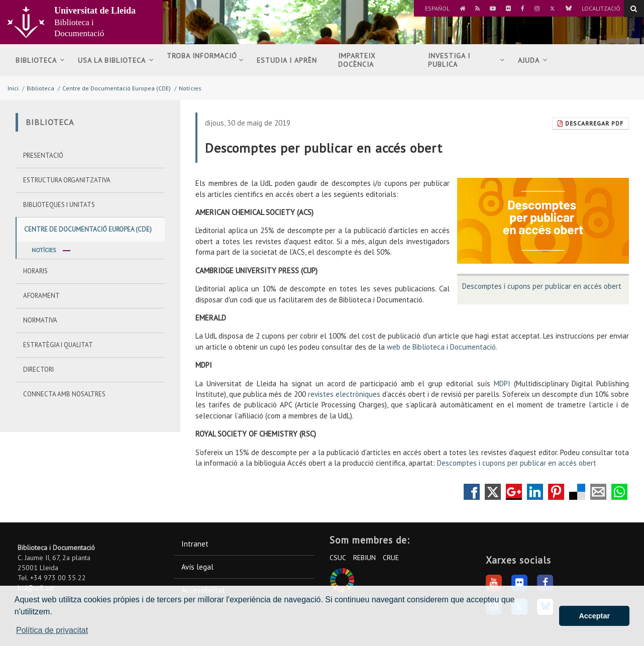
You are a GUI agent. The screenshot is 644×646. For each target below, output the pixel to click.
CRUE (391, 558)
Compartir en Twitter (493, 492)
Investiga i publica (466, 60)
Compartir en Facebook (472, 492)
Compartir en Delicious (577, 492)
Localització (601, 8)
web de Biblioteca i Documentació (440, 347)
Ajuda (533, 60)
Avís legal (197, 567)
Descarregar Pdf (591, 123)
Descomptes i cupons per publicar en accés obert (542, 286)
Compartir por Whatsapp (619, 492)
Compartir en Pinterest (556, 492)
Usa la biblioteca (116, 60)
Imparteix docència (357, 60)
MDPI (502, 384)
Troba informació (205, 60)
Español (437, 8)
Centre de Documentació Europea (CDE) (117, 88)
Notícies (190, 88)
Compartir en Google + (514, 492)
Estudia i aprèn (289, 60)
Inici (13, 88)
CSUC (338, 558)
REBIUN (364, 558)
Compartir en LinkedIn (535, 492)
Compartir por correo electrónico (598, 492)
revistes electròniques (344, 394)
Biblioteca (40, 60)
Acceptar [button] (594, 616)
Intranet (195, 544)
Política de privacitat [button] (52, 630)
